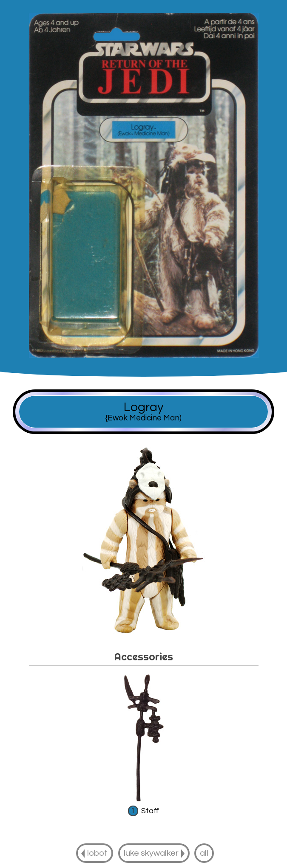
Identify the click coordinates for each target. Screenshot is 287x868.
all (204, 853)
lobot (97, 853)
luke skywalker (151, 853)
